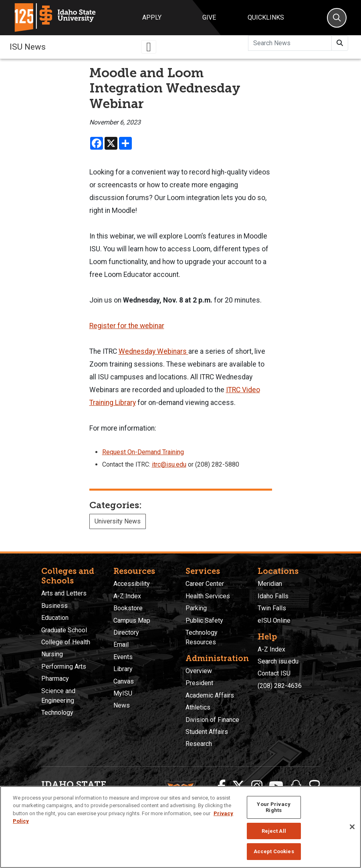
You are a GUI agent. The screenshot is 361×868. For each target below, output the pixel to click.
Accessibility (132, 584)
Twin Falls (272, 608)
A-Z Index (127, 596)
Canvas (124, 681)
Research (199, 744)
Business (54, 606)
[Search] (337, 18)
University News (118, 521)
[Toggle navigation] (149, 47)
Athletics (198, 707)
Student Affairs (207, 732)
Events (123, 657)
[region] (180, 827)
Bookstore (128, 608)
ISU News (28, 47)
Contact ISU (274, 673)
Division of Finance (212, 720)
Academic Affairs (210, 695)
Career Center (205, 584)
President (199, 683)
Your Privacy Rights (274, 807)
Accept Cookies (274, 851)
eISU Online (274, 620)
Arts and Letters (64, 593)
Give (209, 17)
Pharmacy (55, 679)
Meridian (270, 584)
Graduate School (64, 630)
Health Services (208, 596)
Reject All (274, 831)
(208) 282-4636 (280, 686)
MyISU (123, 693)
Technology (57, 713)
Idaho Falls (273, 596)
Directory (126, 632)
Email (121, 644)
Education (55, 618)
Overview (199, 671)
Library (123, 669)
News (122, 705)
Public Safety (204, 620)
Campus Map (132, 620)
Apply (152, 17)
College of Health (66, 642)
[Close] (352, 827)
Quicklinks (266, 17)
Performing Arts (64, 667)
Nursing (52, 654)
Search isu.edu (278, 661)
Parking (196, 608)
